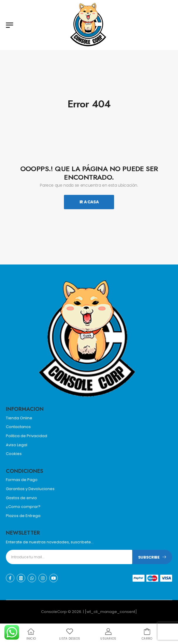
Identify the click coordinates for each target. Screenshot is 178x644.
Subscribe (149, 557)
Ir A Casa (89, 202)
